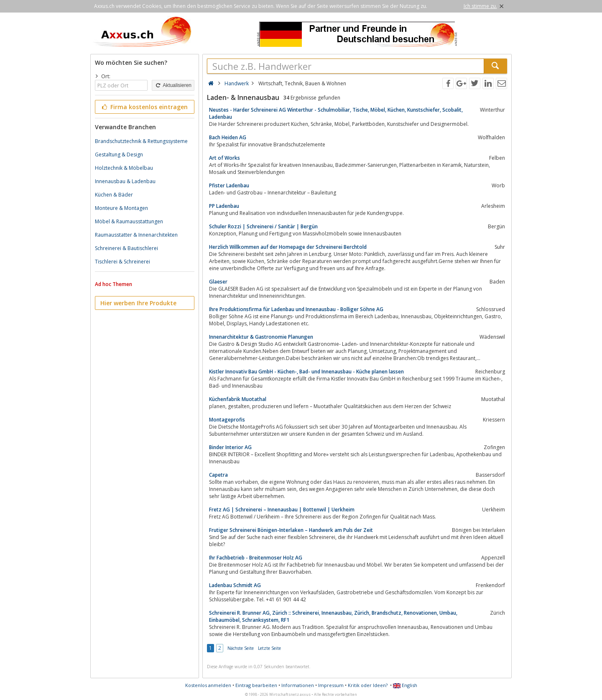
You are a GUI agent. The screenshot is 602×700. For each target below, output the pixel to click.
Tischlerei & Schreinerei (122, 262)
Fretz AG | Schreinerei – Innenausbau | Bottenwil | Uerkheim (282, 510)
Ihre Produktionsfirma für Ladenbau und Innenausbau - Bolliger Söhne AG (296, 309)
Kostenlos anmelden (208, 685)
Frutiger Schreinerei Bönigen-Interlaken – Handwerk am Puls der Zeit (291, 530)
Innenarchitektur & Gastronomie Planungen (261, 337)
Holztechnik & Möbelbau (124, 168)
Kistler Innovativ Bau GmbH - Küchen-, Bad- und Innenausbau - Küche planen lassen (306, 372)
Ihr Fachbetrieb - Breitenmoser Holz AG (256, 558)
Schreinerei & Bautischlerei (126, 248)
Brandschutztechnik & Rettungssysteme (141, 141)
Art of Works (224, 158)
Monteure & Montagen (121, 208)
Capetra (218, 475)
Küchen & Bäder (114, 195)
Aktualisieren (173, 85)
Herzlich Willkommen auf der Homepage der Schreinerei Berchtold (288, 247)
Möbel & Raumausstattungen (129, 221)
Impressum (331, 685)
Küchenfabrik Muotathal (238, 399)
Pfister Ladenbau (229, 185)
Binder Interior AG (230, 447)
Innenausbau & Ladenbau (125, 181)
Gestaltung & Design (119, 155)
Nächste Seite (241, 648)
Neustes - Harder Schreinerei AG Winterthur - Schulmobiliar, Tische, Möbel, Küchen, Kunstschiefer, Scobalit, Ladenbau (336, 113)
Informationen (298, 685)
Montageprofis (227, 420)
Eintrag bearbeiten (256, 685)
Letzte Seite (269, 648)
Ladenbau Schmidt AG (235, 585)
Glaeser (218, 282)
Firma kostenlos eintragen (144, 107)
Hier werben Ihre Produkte (138, 303)
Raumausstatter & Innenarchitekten (136, 235)
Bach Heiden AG (228, 137)
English (405, 685)
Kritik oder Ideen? (368, 685)
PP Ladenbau (224, 206)
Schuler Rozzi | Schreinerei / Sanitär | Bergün (263, 226)
